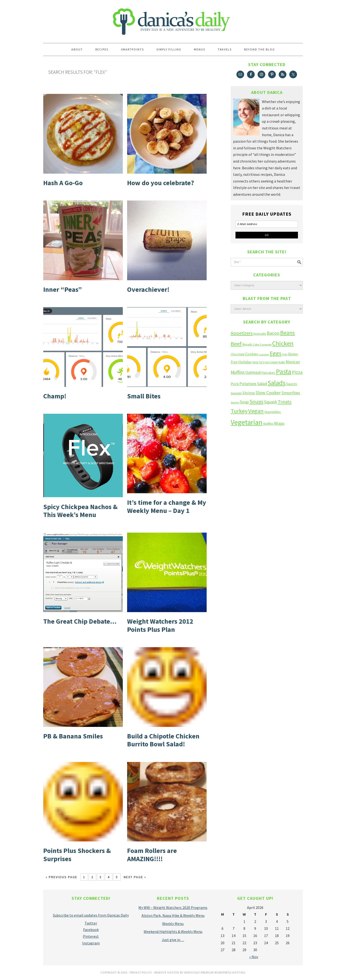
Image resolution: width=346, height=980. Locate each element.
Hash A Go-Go (63, 183)
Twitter (91, 923)
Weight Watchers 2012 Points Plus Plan (160, 625)
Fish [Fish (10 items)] (285, 354)
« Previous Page (62, 877)
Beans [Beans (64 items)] (287, 333)
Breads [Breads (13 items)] (247, 344)
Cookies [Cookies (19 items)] (252, 354)
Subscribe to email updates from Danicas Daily (91, 915)
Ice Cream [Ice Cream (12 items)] (272, 362)
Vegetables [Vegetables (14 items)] (273, 412)
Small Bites (144, 396)
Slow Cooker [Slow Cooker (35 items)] (268, 393)
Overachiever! (148, 289)
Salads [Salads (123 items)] (277, 383)
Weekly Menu (173, 924)
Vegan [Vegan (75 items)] (256, 411)
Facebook (91, 930)
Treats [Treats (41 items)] (285, 402)
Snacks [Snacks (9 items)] (235, 402)
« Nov (254, 957)
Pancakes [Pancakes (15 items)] (268, 373)
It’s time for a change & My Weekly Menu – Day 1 (167, 506)
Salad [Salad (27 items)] (262, 384)
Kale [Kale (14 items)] (282, 362)
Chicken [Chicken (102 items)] (283, 343)
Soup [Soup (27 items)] (244, 402)
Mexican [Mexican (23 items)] (293, 362)
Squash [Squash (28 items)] (271, 402)
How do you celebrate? (161, 183)
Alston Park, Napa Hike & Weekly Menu (173, 915)
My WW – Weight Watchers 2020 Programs (173, 907)
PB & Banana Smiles (73, 736)
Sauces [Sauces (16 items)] (292, 384)
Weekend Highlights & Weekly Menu (173, 931)
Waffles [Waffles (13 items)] (268, 424)
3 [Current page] (101, 877)
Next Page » (135, 877)
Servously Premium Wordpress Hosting (215, 972)
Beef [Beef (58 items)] (236, 344)
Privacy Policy (141, 972)
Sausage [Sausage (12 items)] (236, 393)
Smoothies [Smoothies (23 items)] (291, 393)
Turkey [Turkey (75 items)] (239, 411)
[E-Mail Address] (267, 224)
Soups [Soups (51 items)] (256, 402)
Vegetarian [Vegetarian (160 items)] (247, 422)
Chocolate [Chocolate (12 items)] (238, 354)
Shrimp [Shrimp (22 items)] (249, 393)
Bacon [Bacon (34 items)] (273, 333)
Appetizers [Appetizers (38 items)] (242, 333)
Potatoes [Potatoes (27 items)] (248, 384)
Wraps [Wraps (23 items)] (279, 423)
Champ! (55, 396)
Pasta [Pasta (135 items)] (284, 371)
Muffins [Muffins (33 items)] (238, 372)
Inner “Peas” (63, 289)
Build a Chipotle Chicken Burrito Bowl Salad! (163, 740)
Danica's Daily (173, 19)
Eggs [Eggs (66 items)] (276, 353)
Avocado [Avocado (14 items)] (260, 334)
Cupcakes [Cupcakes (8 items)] (264, 355)
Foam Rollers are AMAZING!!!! (152, 855)
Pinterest (91, 936)
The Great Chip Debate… (80, 621)
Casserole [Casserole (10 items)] (266, 344)
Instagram (91, 943)
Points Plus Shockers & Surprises (77, 855)
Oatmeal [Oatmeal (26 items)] (253, 372)
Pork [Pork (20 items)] (235, 384)
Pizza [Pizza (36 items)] (297, 372)
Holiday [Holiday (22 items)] (245, 362)
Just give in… (173, 940)
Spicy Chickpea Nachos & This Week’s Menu (80, 511)
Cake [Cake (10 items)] (256, 344)
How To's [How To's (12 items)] (258, 362)
